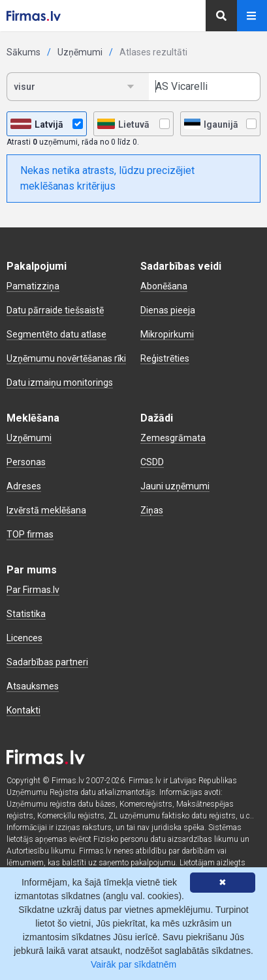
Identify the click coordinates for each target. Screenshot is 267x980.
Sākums (24, 52)
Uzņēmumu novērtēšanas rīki (66, 358)
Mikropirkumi (167, 334)
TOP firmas (30, 534)
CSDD (152, 462)
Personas (26, 462)
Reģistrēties (165, 358)
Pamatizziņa (33, 286)
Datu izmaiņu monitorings (60, 382)
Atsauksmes (33, 686)
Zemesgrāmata (173, 438)
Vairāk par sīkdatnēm (133, 964)
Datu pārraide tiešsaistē (55, 310)
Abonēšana (164, 286)
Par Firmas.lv (33, 590)
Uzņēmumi (80, 52)
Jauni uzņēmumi (175, 486)
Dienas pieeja (168, 310)
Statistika (26, 614)
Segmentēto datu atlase (56, 334)
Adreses (24, 486)
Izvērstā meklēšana (46, 510)
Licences (24, 638)
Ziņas (152, 510)
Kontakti (24, 710)
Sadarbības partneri (47, 662)
